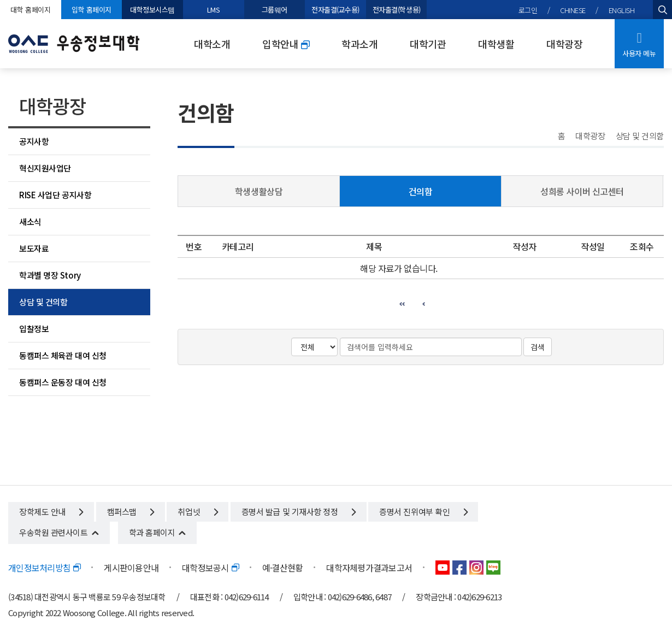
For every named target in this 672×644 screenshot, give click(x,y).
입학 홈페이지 (92, 10)
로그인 (528, 10)
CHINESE (573, 10)
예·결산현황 (283, 568)
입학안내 (286, 44)
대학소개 (212, 44)
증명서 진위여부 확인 (423, 512)
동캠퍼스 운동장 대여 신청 (63, 382)
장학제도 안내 (51, 512)
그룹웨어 (275, 10)
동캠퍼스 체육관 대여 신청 (63, 355)
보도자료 (34, 248)
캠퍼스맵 (131, 512)
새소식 (30, 221)
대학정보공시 (210, 568)
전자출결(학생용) (397, 10)
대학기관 (428, 44)
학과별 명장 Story (50, 275)
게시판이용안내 (131, 568)
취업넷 (198, 512)
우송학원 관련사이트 (54, 532)
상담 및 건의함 (43, 302)
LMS (214, 10)
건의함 (421, 191)
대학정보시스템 (152, 10)
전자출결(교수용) (335, 10)
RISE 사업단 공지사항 (55, 195)
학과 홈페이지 (152, 532)
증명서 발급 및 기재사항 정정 (299, 512)
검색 (538, 347)
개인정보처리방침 (44, 568)
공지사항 (34, 141)
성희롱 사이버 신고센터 (582, 191)
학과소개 (359, 44)
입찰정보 (34, 329)
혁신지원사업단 (45, 168)
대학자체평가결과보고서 (369, 568)
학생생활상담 (259, 191)
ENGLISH (622, 10)
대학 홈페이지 (30, 10)
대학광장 (564, 44)
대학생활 (496, 44)
